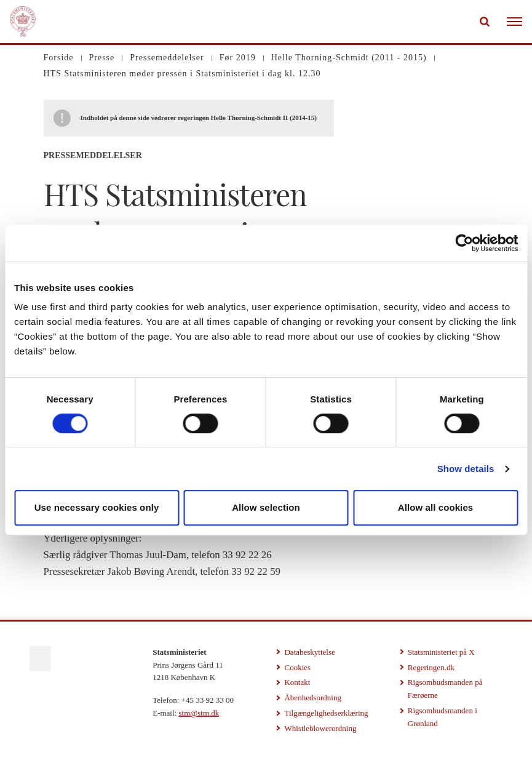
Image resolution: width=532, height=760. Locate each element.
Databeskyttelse (309, 652)
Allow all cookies (436, 507)
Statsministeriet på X (441, 652)
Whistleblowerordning (320, 728)
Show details (466, 469)
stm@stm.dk (199, 713)
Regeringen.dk (431, 667)
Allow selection (266, 507)
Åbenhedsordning (312, 698)
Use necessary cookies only (97, 507)
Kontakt (297, 682)
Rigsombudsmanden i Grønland (443, 717)
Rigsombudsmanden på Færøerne (445, 689)
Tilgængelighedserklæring (326, 713)
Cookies (297, 667)
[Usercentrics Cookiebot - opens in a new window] (464, 243)
